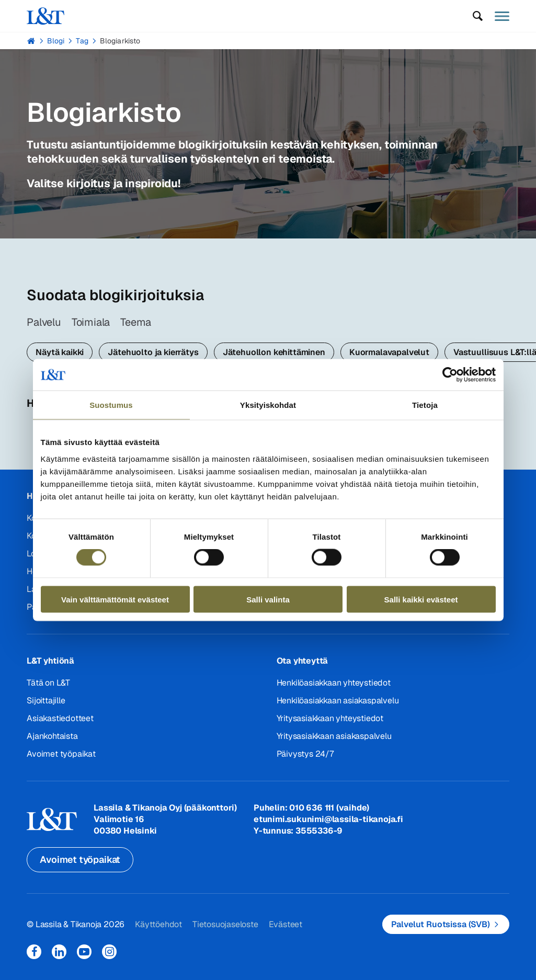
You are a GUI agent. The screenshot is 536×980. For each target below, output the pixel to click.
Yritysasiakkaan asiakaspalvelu (334, 736)
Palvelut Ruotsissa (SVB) (441, 924)
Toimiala (91, 322)
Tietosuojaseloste (225, 924)
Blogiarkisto (120, 41)
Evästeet (286, 924)
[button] (478, 16)
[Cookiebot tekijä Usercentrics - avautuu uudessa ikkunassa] (450, 375)
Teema (136, 322)
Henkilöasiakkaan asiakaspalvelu (338, 700)
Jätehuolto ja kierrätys (153, 352)
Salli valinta (268, 599)
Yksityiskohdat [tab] (268, 405)
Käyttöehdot (158, 924)
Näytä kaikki (60, 352)
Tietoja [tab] (425, 405)
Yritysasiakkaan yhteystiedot (330, 718)
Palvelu (44, 322)
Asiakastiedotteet (60, 718)
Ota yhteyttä (303, 661)
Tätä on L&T (48, 683)
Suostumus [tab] (111, 405)
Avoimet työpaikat (61, 754)
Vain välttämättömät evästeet (115, 599)
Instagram (109, 952)
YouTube (84, 952)
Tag (82, 41)
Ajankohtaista (52, 736)
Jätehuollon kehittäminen (274, 352)
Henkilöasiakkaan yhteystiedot (334, 683)
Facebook (34, 952)
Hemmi (31, 41)
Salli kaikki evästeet (421, 599)
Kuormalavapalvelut (389, 352)
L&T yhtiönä (50, 661)
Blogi (56, 41)
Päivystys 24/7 (305, 754)
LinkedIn (59, 952)
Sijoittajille (46, 700)
